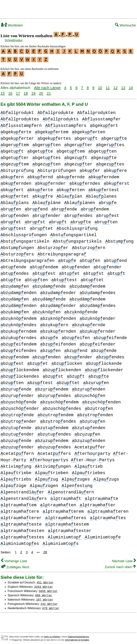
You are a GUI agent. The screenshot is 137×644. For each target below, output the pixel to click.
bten (90, 259)
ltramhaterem (63, 510)
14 (131, 86)
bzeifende (110, 336)
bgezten (46, 163)
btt (116, 272)
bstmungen (17, 246)
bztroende (17, 413)
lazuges (76, 478)
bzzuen (87, 433)
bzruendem (52, 388)
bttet (92, 278)
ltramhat (66, 497)
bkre (43, 195)
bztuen (92, 420)
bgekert (104, 124)
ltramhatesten (22, 529)
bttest (64, 278)
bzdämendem (87, 298)
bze (49, 336)
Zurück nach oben (120, 565)
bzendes (110, 356)
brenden (15, 214)
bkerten (71, 188)
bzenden (46, 356)
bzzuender (17, 446)
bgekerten (89, 130)
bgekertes (54, 137)
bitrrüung (17, 169)
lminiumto (64, 536)
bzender (78, 356)
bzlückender (104, 368)
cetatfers (54, 452)
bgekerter (17, 137)
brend (36, 208)
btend (115, 259)
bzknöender (98, 317)
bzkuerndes (19, 336)
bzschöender (20, 407)
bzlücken (67, 362)
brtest (13, 227)
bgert (86, 137)
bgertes (110, 143)
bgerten (46, 143)
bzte (99, 375)
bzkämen (15, 311)
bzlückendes (20, 375)
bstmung (119, 240)
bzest (12, 362)
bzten (12, 381)
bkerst (116, 182)
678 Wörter (51, 606)
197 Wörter (45, 598)
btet (69, 272)
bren (11, 208)
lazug (47, 478)
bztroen (99, 407)
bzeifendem (19, 343)
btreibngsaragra (62, 253)
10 (100, 86)
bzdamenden (19, 291)
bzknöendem (19, 317)
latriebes (89, 471)
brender (46, 214)
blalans (15, 201)
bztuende (16, 426)
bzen (50, 349)
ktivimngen (53, 465)
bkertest (104, 188)
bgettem (71, 150)
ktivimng (16, 465)
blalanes (101, 195)
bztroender (19, 420)
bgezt (76, 156)
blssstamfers (66, 124)
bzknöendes (19, 323)
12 (116, 86)
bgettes (46, 156)
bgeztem (15, 163)
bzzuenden (89, 439)
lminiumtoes (20, 542)
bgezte (104, 156)
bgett (12, 150)
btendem (44, 266)
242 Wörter (49, 602)
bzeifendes (19, 349)
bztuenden (89, 426)
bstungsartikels (77, 240)
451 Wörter (45, 581)
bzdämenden (19, 304)
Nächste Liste (124, 559)
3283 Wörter (44, 585)
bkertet (15, 195)
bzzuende (16, 439)
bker (90, 169)
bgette (40, 150)
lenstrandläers (24, 497)
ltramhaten (58, 503)
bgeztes (110, 163)
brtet (41, 227)
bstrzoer (53, 246)
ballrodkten (96, 111)
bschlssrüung (77, 227)
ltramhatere (20, 510)
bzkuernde (89, 323)
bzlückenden (62, 368)
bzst (53, 375)
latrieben (52, 471)
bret (11, 221)
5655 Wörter (48, 589)
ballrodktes (20, 118)
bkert (12, 188)
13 (123, 86)
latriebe (16, 471)
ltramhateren (108, 510)
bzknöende (81, 311)
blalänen (80, 201)
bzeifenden (58, 343)
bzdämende (49, 298)
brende (64, 208)
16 (10, 92)
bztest (40, 381)
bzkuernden (58, 330)
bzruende (16, 388)
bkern (12, 176)
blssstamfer (102, 118)
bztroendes (58, 420)
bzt (76, 375)
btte (11, 278)
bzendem (15, 356)
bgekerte (16, 130)
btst (93, 272)
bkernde (71, 176)
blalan (69, 195)
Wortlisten (12, 25)
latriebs (16, 478)
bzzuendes (54, 446)
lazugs (106, 478)
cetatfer (90, 446)
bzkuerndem (19, 330)
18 (26, 92)
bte (67, 259)
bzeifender (98, 343)
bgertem (15, 143)
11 (108, 86)
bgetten (102, 150)
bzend (76, 349)
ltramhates (108, 516)
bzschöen (90, 394)
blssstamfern (21, 124)
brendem (95, 208)
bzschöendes (62, 407)
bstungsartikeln (25, 240)
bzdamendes (98, 291)
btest (44, 272)
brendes (78, 214)
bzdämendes (98, 304)
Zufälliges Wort (15, 565)
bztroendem (55, 413)
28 (45, 551)
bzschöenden (102, 401)
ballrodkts (61, 118)
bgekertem (52, 130)
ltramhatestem (67, 523)
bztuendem (52, 426)
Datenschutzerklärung (78, 635)
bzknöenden (58, 317)
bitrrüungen (57, 169)
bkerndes (85, 182)
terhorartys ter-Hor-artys (72, 458)
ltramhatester (70, 529)
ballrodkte (55, 111)
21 (49, 92)
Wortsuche (125, 25)
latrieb (88, 465)
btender (108, 266)
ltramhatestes (22, 536)
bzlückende (104, 362)
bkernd (40, 176)
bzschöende (19, 401)
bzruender (17, 394)
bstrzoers (17, 253)
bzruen (96, 381)
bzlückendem (20, 368)
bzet (38, 362)
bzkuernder (98, 330)
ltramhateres (66, 516)
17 (18, 92)
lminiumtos (61, 542)
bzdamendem (87, 285)
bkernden (16, 182)
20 (41, 92)
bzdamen (15, 285)
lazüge (13, 484)
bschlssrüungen (24, 233)
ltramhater (98, 503)
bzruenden (89, 388)
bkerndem (104, 176)
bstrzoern (89, 246)
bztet (68, 381)
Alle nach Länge (47, 86)
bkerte (40, 188)
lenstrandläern (71, 491)
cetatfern (17, 452)
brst (35, 221)
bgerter (78, 143)
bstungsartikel (73, 233)
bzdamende (49, 285)
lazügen (44, 484)
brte (81, 221)
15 (3, 92)
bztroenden (95, 413)
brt (58, 221)
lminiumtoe (103, 536)
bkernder (50, 182)
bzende (104, 349)
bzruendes (54, 394)
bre (108, 201)
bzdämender (58, 304)
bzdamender (58, 291)
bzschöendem (59, 401)
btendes (15, 272)
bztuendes (54, 433)
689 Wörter (44, 594)
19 (33, 92)
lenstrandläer (22, 491)
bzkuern (54, 323)
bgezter (78, 163)
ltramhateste (21, 523)
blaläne (46, 201)
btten (36, 278)
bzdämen (15, 298)
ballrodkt (17, 111)
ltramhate (101, 497)
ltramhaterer (21, 516)
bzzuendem (52, 439)
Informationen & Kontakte (77, 638)
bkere (115, 169)
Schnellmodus (14, 40)
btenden (76, 266)
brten (106, 221)
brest (108, 214)
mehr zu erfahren (52, 635)
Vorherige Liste (14, 559)
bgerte (114, 137)
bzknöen (46, 311)
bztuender (17, 433)
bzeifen (76, 336)
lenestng (77, 484)
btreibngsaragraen (27, 259)
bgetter (15, 156)
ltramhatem (19, 503)
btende (13, 266)
